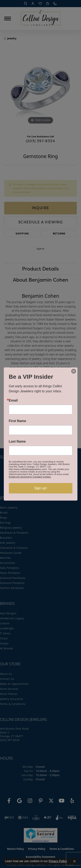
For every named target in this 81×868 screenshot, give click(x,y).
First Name (18, 421)
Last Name (17, 442)
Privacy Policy (58, 861)
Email (13, 401)
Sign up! (40, 488)
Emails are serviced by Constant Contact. (30, 477)
